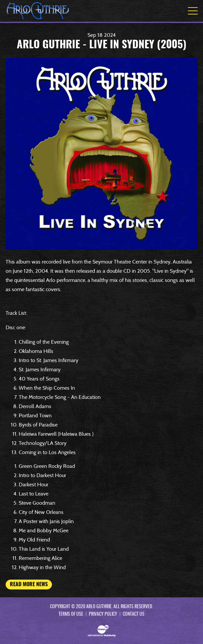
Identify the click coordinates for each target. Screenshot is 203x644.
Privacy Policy (103, 614)
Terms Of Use (71, 614)
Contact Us (134, 614)
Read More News (29, 585)
